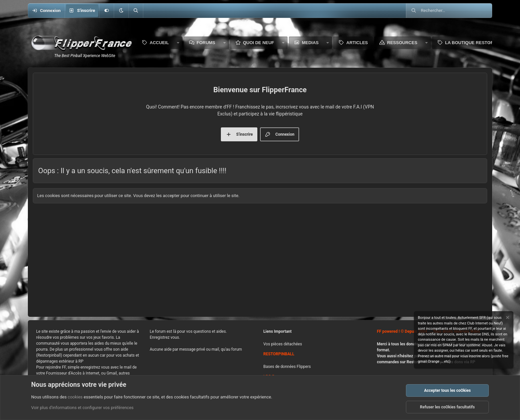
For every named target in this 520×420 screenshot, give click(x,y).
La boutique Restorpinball (479, 43)
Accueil (159, 43)
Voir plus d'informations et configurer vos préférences (82, 408)
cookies (75, 397)
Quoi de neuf (259, 43)
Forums (206, 43)
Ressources (402, 43)
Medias (310, 43)
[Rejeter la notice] (507, 318)
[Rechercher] (136, 11)
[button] (121, 11)
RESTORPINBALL (279, 354)
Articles (357, 43)
